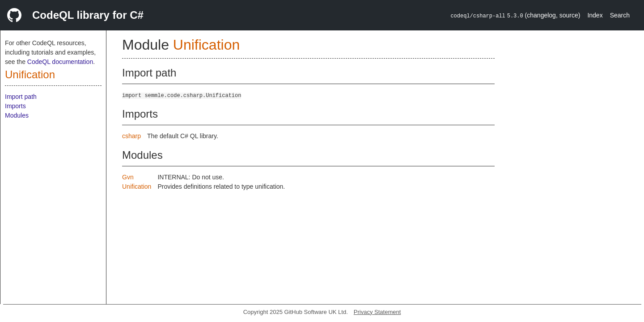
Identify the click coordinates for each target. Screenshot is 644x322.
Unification (30, 74)
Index (595, 15)
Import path (21, 97)
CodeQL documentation (60, 62)
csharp (131, 136)
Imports (15, 106)
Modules (17, 115)
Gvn (128, 177)
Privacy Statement (377, 312)
